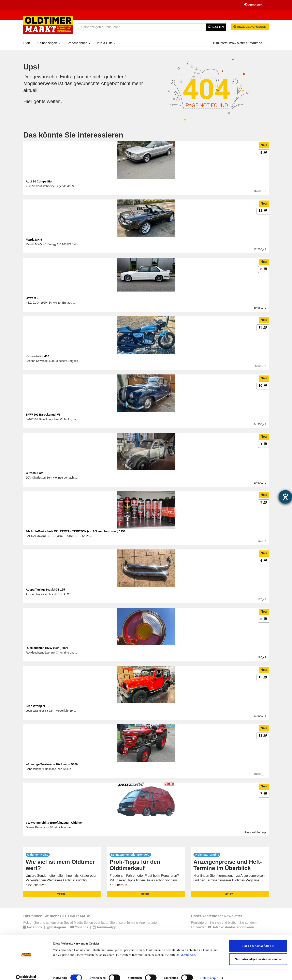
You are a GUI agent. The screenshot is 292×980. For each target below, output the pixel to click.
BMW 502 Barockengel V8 (43, 415)
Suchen (216, 27)
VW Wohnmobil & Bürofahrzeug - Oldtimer (54, 823)
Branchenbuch (78, 43)
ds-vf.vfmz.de (186, 949)
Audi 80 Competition (40, 181)
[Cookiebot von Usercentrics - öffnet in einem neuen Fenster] (26, 972)
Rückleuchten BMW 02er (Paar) (47, 648)
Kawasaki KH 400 (37, 356)
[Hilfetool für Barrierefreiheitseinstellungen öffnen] (285, 497)
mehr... (62, 894)
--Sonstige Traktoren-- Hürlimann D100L (53, 764)
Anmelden (253, 5)
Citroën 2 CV (34, 473)
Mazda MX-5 (34, 240)
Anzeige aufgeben (250, 27)
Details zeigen (209, 972)
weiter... (55, 101)
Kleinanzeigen (48, 43)
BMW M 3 (32, 298)
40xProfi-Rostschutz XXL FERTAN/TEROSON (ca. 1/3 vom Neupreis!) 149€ (76, 531)
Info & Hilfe (106, 43)
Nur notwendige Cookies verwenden (258, 953)
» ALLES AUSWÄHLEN (258, 940)
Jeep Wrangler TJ (38, 706)
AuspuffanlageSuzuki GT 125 (45, 590)
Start (27, 43)
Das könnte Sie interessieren (73, 135)
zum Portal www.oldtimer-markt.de (237, 43)
